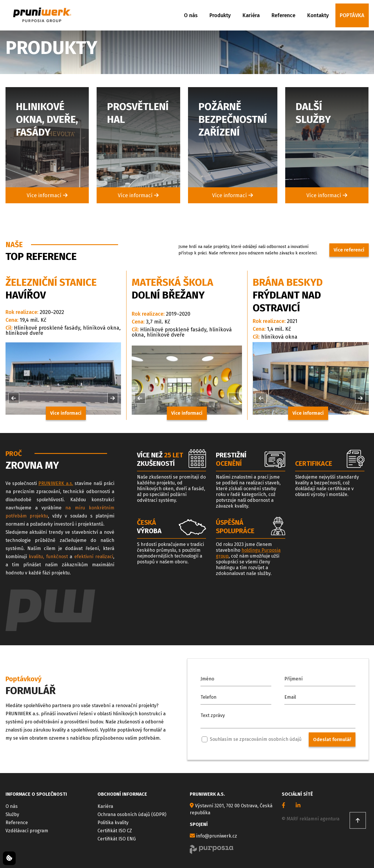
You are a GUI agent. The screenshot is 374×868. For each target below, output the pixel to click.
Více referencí (349, 250)
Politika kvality (113, 823)
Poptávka (352, 15)
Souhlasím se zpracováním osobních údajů (252, 739)
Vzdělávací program (27, 831)
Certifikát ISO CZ (115, 831)
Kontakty (318, 15)
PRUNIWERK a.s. (56, 483)
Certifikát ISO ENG (117, 839)
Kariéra (251, 15)
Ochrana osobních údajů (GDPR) (132, 814)
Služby (12, 814)
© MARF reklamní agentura (311, 819)
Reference (283, 15)
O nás (191, 15)
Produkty (220, 15)
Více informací (47, 195)
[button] (14, 398)
